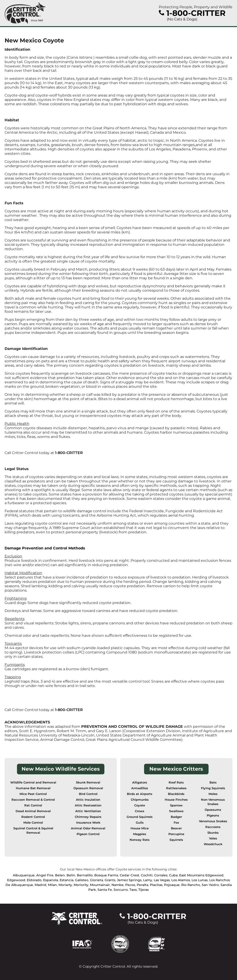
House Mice (140, 828)
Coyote (140, 805)
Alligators (140, 782)
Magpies (140, 834)
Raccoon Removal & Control (33, 800)
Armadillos (140, 788)
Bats (213, 782)
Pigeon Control (88, 834)
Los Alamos (181, 880)
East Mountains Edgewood (201, 875)
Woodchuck (213, 844)
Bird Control (88, 794)
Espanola (51, 880)
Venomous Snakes (213, 821)
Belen (60, 875)
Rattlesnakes (176, 788)
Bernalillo (85, 875)
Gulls (140, 823)
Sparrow (176, 805)
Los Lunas (200, 880)
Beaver (176, 828)
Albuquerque (24, 875)
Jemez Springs (129, 880)
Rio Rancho (191, 885)
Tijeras (144, 890)
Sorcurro (121, 890)
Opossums (213, 810)
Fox (176, 823)
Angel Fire (45, 875)
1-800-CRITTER (69, 453)
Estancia (67, 880)
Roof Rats (176, 782)
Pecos (130, 885)
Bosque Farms (106, 875)
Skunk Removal (88, 782)
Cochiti (147, 875)
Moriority (81, 885)
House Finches (176, 800)
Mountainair (100, 885)
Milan (52, 885)
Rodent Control (33, 817)
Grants (110, 880)
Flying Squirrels (213, 788)
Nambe (118, 885)
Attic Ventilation (88, 811)
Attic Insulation (88, 800)
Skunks (213, 833)
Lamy (148, 880)
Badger (176, 817)
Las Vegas (162, 880)
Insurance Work (88, 823)
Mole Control (33, 823)
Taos (133, 890)
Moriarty (65, 885)
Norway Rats (140, 840)
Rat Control (33, 805)
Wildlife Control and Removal (33, 782)
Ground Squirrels (140, 817)
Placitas (156, 885)
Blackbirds (176, 794)
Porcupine (176, 834)
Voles (213, 838)
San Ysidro (210, 885)
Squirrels (176, 840)
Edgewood (16, 880)
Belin (71, 875)
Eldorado (34, 880)
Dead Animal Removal (33, 811)
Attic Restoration (88, 805)
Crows (140, 811)
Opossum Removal (88, 788)
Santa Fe (105, 890)
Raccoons (213, 827)
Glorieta (96, 880)
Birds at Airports (140, 794)
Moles (213, 794)
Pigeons (213, 815)
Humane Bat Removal (33, 788)
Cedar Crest (130, 875)
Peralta (142, 885)
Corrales (161, 875)
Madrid (40, 885)
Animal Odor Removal (88, 828)
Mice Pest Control (33, 794)
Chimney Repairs (88, 817)
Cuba (173, 875)
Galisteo (82, 880)
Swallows (176, 811)
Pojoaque (172, 885)
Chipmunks (140, 800)
